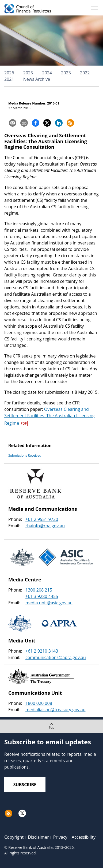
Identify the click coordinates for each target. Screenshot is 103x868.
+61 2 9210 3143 (42, 651)
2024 (47, 73)
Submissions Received (25, 455)
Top (51, 725)
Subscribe (25, 785)
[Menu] (94, 9)
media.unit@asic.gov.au (49, 603)
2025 (28, 73)
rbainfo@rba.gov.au (45, 526)
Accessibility (84, 837)
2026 (9, 73)
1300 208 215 (39, 590)
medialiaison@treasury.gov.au (55, 710)
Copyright (14, 837)
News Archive (37, 79)
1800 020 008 (39, 703)
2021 (9, 79)
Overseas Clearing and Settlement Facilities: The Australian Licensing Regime (49, 416)
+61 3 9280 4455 (42, 596)
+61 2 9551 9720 (42, 519)
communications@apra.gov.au (56, 657)
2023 (66, 73)
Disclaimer (38, 837)
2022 (85, 73)
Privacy (60, 837)
